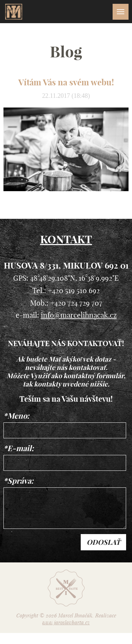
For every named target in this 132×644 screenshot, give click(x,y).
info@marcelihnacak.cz (79, 315)
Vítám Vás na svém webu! (66, 82)
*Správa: (18, 481)
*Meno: (16, 416)
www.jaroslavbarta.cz (66, 622)
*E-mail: (19, 448)
